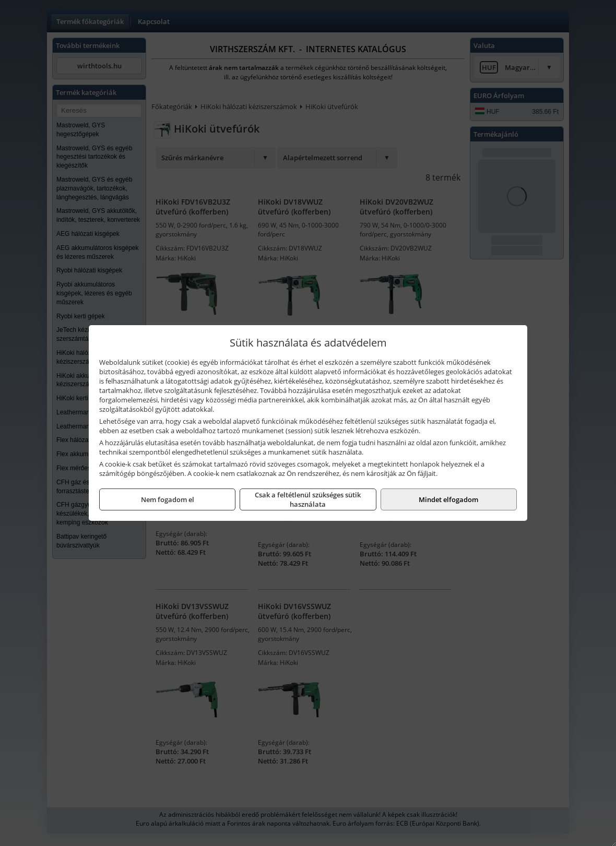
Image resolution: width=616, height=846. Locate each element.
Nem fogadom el (168, 499)
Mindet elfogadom (448, 499)
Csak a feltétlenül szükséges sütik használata (308, 499)
